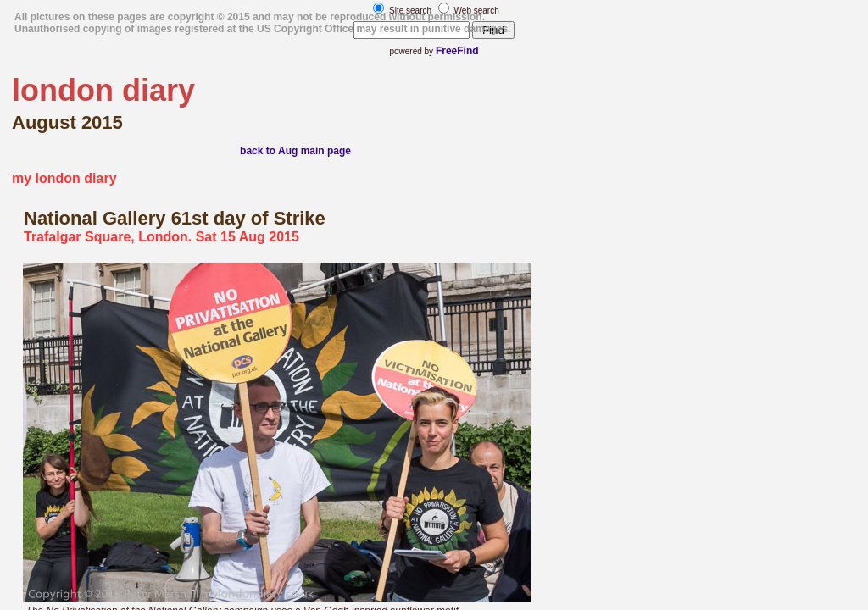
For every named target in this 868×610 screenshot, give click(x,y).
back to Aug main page (295, 151)
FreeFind (457, 51)
